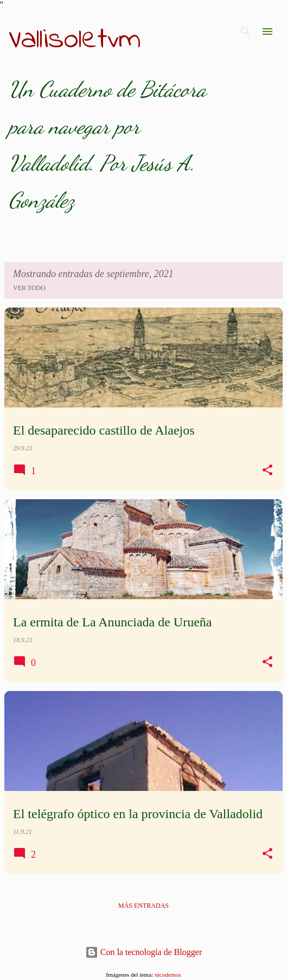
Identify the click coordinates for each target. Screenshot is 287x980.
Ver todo (29, 288)
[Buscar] (246, 32)
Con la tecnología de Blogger (144, 952)
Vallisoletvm (75, 40)
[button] (267, 470)
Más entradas (143, 906)
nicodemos (168, 975)
